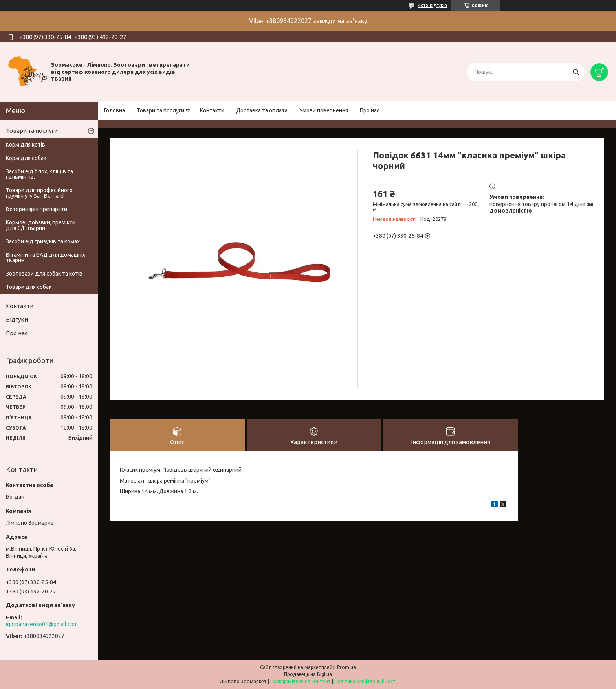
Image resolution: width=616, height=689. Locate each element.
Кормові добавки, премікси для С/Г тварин (41, 225)
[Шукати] (576, 72)
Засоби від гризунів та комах (43, 241)
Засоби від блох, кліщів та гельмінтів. (39, 174)
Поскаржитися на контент (301, 681)
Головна (115, 110)
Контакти (212, 110)
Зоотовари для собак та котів (44, 274)
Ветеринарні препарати (37, 209)
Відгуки (17, 319)
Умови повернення (324, 110)
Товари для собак (29, 287)
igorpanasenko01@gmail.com (42, 624)
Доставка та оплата (262, 110)
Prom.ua (346, 667)
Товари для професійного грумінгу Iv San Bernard (39, 193)
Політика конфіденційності (366, 681)
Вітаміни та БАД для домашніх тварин (46, 257)
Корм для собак (26, 158)
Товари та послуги (160, 110)
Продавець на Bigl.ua (308, 674)
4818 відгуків (432, 5)
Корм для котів (26, 145)
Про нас (370, 110)
